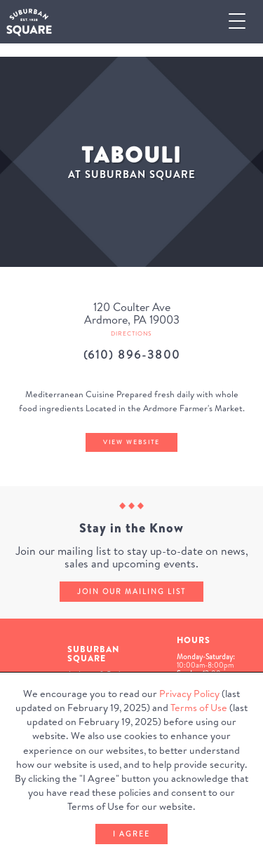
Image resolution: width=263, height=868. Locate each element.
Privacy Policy (189, 694)
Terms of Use (199, 708)
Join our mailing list (131, 591)
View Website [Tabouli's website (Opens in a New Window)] (131, 442)
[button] (243, 22)
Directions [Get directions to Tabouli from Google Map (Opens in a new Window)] (131, 333)
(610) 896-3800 (132, 354)
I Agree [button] (131, 834)
